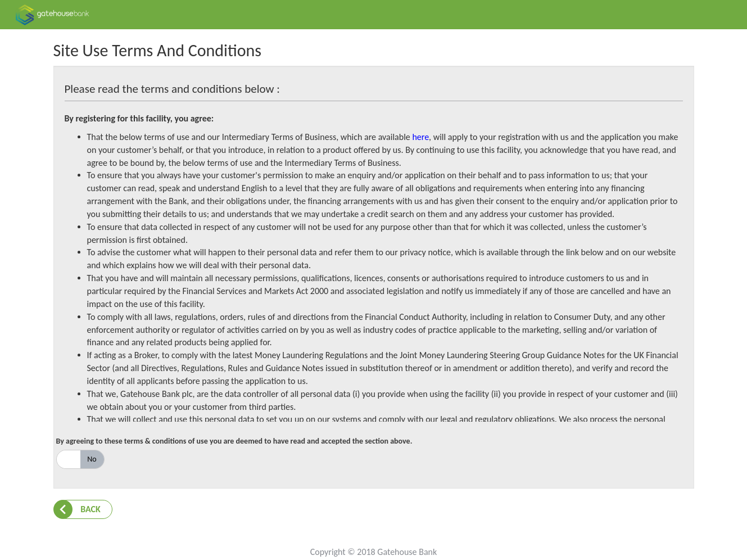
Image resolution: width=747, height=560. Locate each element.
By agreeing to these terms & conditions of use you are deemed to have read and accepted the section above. (234, 441)
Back (90, 509)
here (420, 137)
